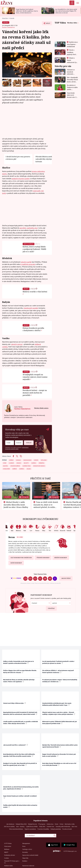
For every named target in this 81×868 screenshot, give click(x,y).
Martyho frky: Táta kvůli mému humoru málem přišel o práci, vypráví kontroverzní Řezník (60, 746)
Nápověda (25, 858)
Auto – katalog (20, 827)
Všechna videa (72, 23)
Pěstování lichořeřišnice (16, 829)
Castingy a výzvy (27, 849)
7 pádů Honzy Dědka (32, 827)
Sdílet (47, 24)
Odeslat (29, 442)
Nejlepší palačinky (56, 829)
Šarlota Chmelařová (8, 27)
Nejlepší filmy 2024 (21, 824)
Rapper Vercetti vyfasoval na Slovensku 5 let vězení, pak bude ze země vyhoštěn (59, 755)
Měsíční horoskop (61, 558)
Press (24, 846)
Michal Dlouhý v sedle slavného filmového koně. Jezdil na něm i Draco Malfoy (16, 505)
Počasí (61, 824)
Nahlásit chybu (8, 866)
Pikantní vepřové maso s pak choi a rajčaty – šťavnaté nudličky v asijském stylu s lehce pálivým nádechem (59, 713)
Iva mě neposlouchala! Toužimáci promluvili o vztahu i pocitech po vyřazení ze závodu (58, 662)
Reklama (7, 849)
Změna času (50, 824)
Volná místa (8, 846)
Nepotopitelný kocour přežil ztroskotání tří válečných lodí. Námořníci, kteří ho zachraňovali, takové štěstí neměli (20, 713)
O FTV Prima (8, 843)
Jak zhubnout (10, 824)
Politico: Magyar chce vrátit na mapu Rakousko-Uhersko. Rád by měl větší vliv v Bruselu (20, 671)
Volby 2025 (42, 827)
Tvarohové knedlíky (43, 829)
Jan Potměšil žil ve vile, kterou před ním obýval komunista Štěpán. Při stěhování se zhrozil (66, 11)
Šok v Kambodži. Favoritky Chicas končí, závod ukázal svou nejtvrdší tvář (72, 80)
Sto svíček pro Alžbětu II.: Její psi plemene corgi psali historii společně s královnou (58, 671)
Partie (57, 824)
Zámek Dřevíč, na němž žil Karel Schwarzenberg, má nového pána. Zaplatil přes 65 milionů (21, 788)
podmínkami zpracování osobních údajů (17, 448)
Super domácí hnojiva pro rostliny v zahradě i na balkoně (20, 797)
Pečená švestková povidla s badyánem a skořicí (33, 329)
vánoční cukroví (17, 344)
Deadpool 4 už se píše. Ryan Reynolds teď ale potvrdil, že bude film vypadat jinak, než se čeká (20, 764)
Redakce (25, 861)
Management (26, 843)
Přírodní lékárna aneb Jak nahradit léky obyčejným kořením (45, 159)
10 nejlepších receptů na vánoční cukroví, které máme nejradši (35, 377)
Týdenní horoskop (43, 558)
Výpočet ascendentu (30, 829)
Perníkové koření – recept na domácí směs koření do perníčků (35, 393)
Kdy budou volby (70, 824)
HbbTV (6, 852)
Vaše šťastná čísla (40, 574)
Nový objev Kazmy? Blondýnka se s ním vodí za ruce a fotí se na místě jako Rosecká (59, 764)
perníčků (23, 228)
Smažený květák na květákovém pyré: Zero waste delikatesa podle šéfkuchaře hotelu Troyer (57, 704)
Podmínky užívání (10, 855)
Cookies (7, 858)
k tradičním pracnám (28, 264)
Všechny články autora (41, 408)
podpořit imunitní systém (21, 179)
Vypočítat (50, 608)
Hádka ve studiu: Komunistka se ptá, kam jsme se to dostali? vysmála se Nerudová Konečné (19, 662)
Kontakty (25, 852)
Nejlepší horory (32, 824)
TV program (42, 824)
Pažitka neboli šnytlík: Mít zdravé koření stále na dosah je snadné (20, 806)
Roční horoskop (16, 563)
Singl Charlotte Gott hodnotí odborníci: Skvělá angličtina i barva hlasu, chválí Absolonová (27, 11)
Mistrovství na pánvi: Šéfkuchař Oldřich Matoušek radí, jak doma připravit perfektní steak (59, 723)
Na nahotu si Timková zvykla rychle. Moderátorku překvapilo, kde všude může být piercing (72, 87)
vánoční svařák (26, 262)
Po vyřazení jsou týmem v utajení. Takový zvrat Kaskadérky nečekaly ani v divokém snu (60, 681)
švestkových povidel (31, 308)
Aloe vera (74, 827)
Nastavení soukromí (28, 866)
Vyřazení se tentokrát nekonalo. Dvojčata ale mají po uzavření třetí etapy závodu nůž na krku (72, 72)
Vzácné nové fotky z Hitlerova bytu (14, 703)
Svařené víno (50, 827)
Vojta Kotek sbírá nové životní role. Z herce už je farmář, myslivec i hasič (72, 95)
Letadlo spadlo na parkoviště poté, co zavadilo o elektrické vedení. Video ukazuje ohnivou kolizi (21, 723)
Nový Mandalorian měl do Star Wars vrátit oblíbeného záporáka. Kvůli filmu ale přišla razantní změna (19, 755)
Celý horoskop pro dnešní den (21, 558)
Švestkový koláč (67, 829)
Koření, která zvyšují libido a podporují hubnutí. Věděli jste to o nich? (34, 249)
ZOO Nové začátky (9, 827)
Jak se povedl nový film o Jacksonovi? (16, 745)
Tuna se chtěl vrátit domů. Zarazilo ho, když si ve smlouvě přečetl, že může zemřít (46, 506)
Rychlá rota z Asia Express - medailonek (72, 44)
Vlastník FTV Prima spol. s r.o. (12, 862)
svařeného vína (32, 228)
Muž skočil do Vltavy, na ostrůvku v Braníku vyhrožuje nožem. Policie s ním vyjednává (19, 681)
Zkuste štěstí (66, 578)
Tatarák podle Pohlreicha (63, 827)
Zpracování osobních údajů (30, 855)
